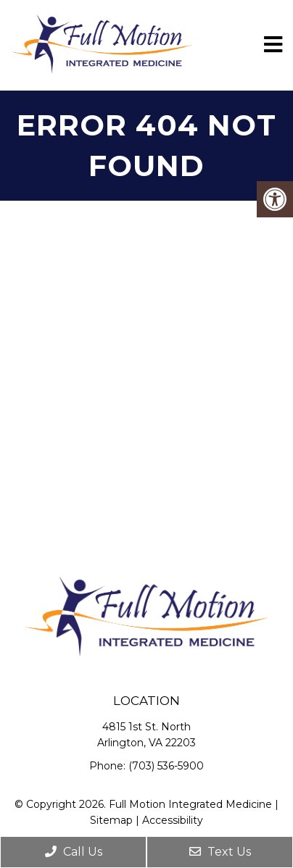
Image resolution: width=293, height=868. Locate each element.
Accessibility (173, 820)
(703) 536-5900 (166, 766)
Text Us (220, 852)
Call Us (74, 852)
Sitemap (111, 820)
